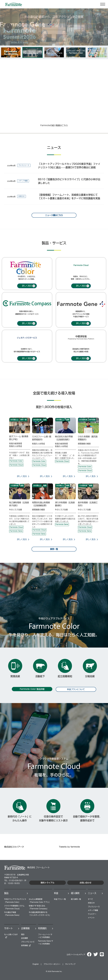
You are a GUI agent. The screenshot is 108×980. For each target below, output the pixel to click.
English (36, 964)
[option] (11, 52)
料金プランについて (76, 689)
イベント (91, 918)
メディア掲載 (93, 910)
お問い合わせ (85, 883)
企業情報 (25, 928)
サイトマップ (70, 964)
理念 (23, 934)
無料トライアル (48, 883)
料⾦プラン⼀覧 (60, 899)
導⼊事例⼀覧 (76, 899)
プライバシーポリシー (52, 964)
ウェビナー (92, 914)
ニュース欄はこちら (54, 215)
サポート (8, 928)
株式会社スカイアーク (14, 847)
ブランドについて (28, 942)
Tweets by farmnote (69, 847)
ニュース (92, 893)
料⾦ (56, 893)
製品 (6, 893)
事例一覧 (54, 549)
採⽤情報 (24, 945)
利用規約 (42, 928)
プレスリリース (94, 907)
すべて (90, 899)
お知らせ (91, 903)
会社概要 (24, 938)
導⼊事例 (75, 893)
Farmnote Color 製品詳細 (32, 689)
